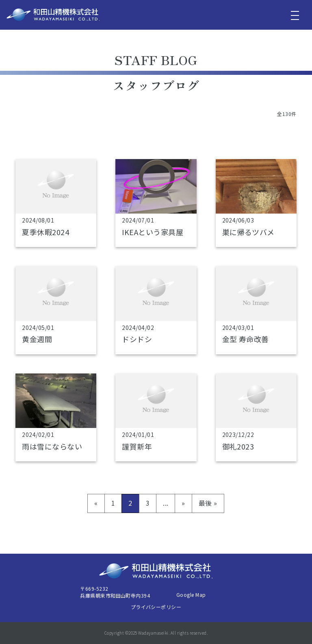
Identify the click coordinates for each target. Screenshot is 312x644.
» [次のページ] (183, 503)
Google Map (191, 595)
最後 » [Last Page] (208, 503)
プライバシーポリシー (156, 607)
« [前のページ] (96, 503)
